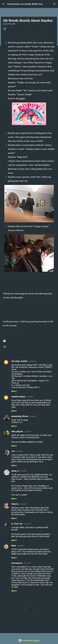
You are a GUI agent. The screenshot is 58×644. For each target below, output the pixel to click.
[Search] (55, 4)
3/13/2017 (27, 563)
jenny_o (15, 471)
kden (14, 546)
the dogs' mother (20, 361)
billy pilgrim (17, 431)
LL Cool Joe (17, 524)
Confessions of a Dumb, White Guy (25, 4)
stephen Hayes (18, 397)
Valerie (15, 504)
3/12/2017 (21, 546)
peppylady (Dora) (20, 416)
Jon (13, 451)
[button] (4, 29)
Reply (14, 391)
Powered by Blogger (29, 641)
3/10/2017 (32, 361)
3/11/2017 (23, 504)
